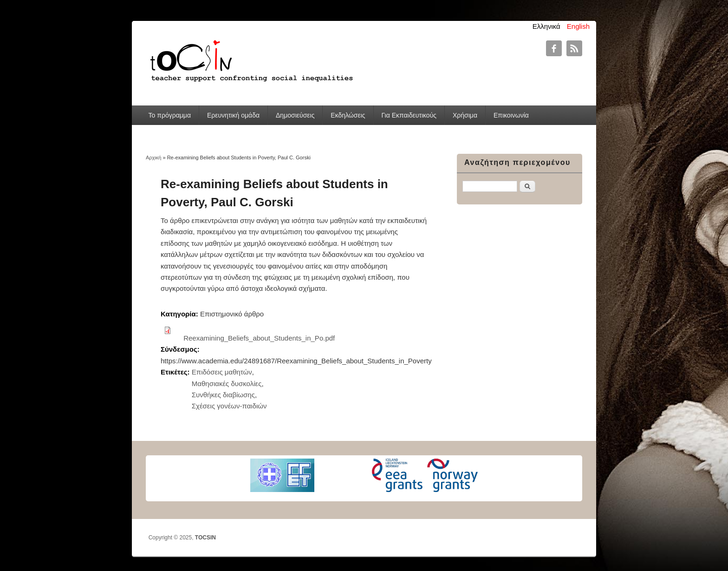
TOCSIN (205, 538)
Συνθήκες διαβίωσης (223, 395)
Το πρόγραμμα (170, 115)
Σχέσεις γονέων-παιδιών (229, 406)
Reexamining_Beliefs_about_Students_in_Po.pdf (259, 338)
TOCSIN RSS (574, 48)
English (578, 26)
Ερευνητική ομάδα (233, 115)
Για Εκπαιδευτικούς (409, 115)
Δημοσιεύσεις (295, 115)
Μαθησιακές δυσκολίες (227, 384)
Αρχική (153, 158)
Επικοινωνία (511, 115)
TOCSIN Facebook (554, 48)
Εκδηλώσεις (348, 115)
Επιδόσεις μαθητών (222, 372)
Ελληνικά (546, 26)
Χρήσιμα (465, 115)
